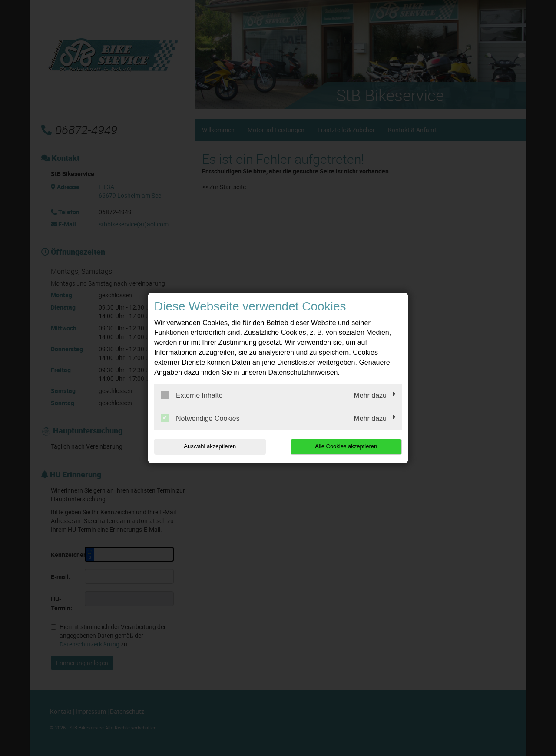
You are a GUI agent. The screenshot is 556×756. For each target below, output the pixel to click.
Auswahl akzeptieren (210, 446)
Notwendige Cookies (200, 418)
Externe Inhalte (192, 395)
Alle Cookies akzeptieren (346, 446)
